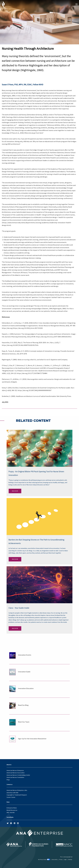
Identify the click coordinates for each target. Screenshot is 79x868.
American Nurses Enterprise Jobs (17, 790)
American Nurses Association (16, 773)
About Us (9, 765)
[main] (39, 371)
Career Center (11, 797)
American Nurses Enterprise (15, 770)
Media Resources (12, 810)
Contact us (9, 784)
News (8, 802)
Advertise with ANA (12, 793)
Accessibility (55, 860)
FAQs (8, 780)
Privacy (61, 860)
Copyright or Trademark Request (17, 795)
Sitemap (70, 860)
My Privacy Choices (44, 860)
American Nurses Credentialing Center (18, 775)
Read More (15, 491)
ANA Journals (11, 812)
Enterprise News (12, 808)
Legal (65, 860)
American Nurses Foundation (15, 777)
